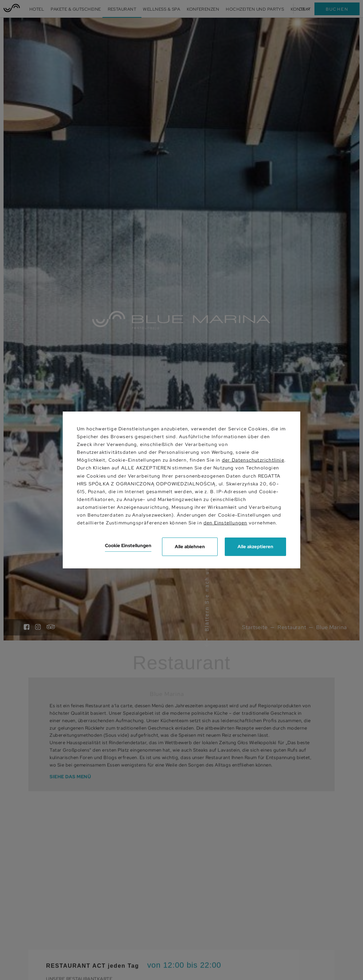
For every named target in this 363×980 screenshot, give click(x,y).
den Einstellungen (225, 523)
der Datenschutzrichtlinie (253, 460)
